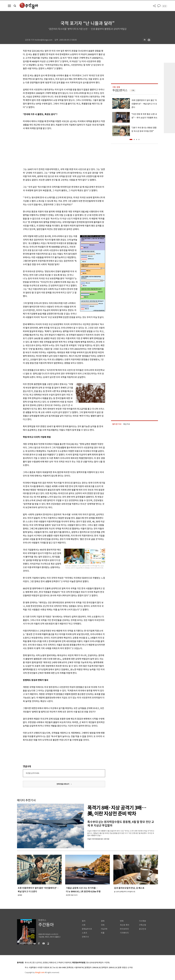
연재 (122, 921)
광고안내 (142, 929)
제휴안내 (52, 963)
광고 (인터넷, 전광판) (40, 963)
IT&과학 (104, 929)
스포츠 (85, 933)
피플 (103, 933)
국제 (103, 925)
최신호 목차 (125, 925)
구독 (133, 91)
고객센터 (60, 963)
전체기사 (85, 937)
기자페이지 (124, 933)
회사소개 (28, 963)
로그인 (164, 6)
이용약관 (68, 963)
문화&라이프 (87, 929)
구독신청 (142, 925)
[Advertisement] (58, 148)
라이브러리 (124, 929)
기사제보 (142, 921)
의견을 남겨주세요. (33, 773)
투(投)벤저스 (120, 90)
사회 (84, 925)
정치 (84, 921)
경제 (103, 921)
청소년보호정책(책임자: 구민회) (98, 963)
